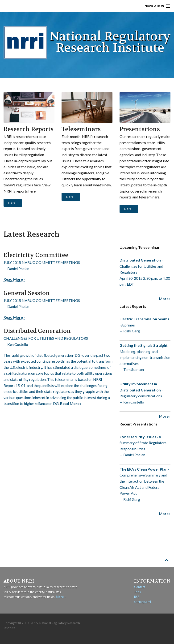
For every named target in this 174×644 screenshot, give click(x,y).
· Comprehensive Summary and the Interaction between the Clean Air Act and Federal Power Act (145, 485)
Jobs (137, 592)
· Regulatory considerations (145, 393)
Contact (140, 587)
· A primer (145, 325)
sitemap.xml (143, 602)
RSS (137, 597)
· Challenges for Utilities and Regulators (145, 273)
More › (13, 203)
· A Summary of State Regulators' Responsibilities (145, 446)
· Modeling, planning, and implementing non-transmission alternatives (145, 358)
